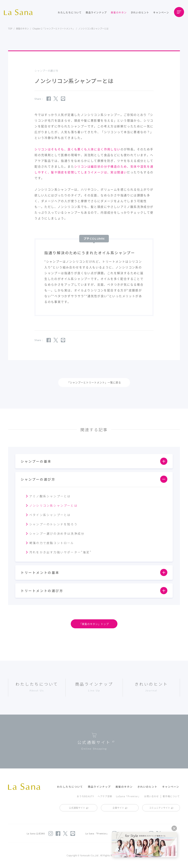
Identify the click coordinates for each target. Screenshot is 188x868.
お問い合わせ (152, 796)
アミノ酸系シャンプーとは (50, 496)
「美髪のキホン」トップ (94, 624)
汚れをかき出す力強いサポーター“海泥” (60, 552)
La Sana (20, 12)
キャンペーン (161, 12)
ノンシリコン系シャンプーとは (53, 505)
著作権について (171, 796)
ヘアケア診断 (105, 796)
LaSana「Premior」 (128, 796)
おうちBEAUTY (85, 796)
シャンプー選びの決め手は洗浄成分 (57, 533)
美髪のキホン (119, 12)
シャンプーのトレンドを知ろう (53, 524)
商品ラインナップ (96, 12)
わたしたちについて (70, 12)
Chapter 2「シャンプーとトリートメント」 (54, 28)
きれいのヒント (140, 12)
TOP (10, 28)
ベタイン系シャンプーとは (50, 515)
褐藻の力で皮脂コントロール (52, 543)
